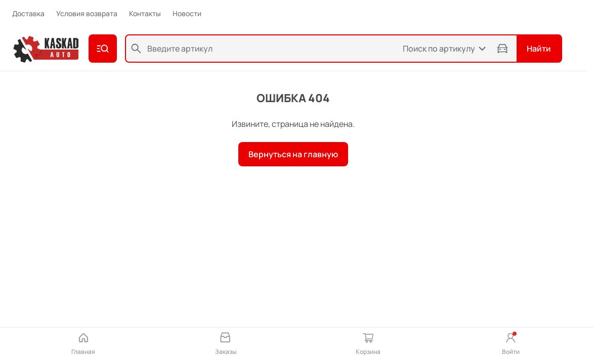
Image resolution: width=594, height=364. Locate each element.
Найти (539, 49)
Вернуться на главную (293, 154)
